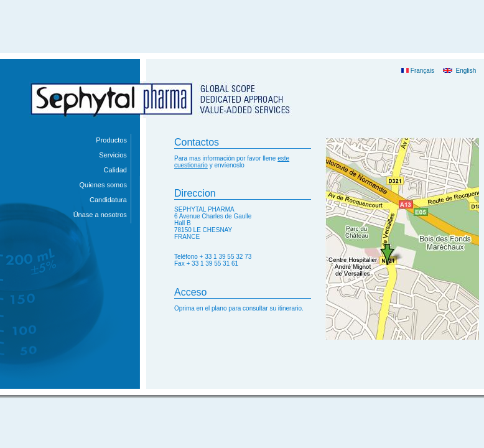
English (459, 71)
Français (418, 71)
